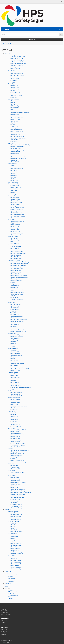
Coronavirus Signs (12, 128)
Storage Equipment (16, 520)
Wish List (3, 633)
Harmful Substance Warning (18, 491)
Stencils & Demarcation (17, 96)
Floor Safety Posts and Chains (18, 253)
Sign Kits (13, 123)
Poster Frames (15, 404)
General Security (15, 467)
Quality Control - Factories (18, 208)
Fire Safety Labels (16, 318)
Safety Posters (15, 409)
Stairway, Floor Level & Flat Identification (21, 194)
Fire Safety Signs (12, 220)
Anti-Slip (13, 374)
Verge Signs (14, 97)
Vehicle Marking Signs (16, 281)
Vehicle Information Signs (17, 301)
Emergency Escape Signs (14, 184)
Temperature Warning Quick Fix (19, 445)
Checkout (7, 585)
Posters (13, 109)
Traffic (13, 179)
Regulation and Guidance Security (19, 469)
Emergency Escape (16, 379)
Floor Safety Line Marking (17, 252)
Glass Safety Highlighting (17, 270)
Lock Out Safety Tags (16, 543)
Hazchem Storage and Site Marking (20, 277)
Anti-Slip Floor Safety (16, 247)
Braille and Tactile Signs (14, 72)
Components (15, 537)
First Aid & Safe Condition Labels (19, 320)
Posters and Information (14, 398)
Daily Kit (13, 538)
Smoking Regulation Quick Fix (18, 443)
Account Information (13, 575)
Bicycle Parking (15, 86)
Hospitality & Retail (16, 135)
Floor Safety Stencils (16, 255)
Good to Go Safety (12, 533)
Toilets (13, 82)
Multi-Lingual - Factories (17, 206)
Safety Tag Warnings (16, 499)
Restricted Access (16, 119)
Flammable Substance (17, 355)
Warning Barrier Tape (17, 569)
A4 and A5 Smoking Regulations (19, 63)
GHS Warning (15, 360)
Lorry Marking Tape (16, 562)
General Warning (15, 487)
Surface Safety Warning (17, 504)
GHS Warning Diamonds (17, 269)
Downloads (11, 582)
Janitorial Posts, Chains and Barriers (20, 306)
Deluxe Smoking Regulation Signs (19, 158)
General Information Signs (18, 289)
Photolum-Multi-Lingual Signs (18, 386)
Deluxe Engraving (15, 152)
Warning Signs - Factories (17, 209)
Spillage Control (15, 309)
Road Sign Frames (16, 530)
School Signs (14, 345)
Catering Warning (16, 479)
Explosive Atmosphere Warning (19, 482)
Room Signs (14, 343)
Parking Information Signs (17, 292)
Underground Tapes (16, 567)
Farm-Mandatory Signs (17, 213)
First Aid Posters (15, 401)
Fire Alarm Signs (15, 228)
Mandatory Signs (15, 108)
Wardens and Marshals (17, 235)
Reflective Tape (15, 566)
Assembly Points (15, 186)
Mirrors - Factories (16, 204)
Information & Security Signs (18, 216)
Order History (11, 580)
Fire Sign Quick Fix (16, 437)
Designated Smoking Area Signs (19, 474)
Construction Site (15, 167)
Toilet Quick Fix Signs (16, 447)
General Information (16, 77)
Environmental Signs (16, 304)
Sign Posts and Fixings (17, 532)
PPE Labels (14, 326)
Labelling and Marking (17, 203)
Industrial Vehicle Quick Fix (18, 440)
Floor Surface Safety (16, 259)
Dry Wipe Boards (15, 399)
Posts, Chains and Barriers (18, 111)
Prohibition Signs (15, 114)
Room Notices (15, 420)
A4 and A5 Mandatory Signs (18, 60)
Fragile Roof (14, 357)
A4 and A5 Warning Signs (17, 65)
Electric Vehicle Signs (13, 182)
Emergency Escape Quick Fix (18, 435)
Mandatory (14, 172)
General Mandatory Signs (17, 337)
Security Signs (11, 464)
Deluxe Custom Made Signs (18, 147)
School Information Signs (17, 296)
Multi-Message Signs (13, 348)
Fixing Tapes (14, 525)
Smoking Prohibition (16, 426)
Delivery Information (13, 592)
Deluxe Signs (11, 143)
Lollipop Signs (15, 452)
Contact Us (11, 599)
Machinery (14, 415)
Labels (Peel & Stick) (13, 313)
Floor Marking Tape (16, 560)
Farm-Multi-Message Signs (18, 214)
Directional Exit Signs (16, 187)
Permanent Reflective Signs (18, 454)
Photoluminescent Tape (17, 564)
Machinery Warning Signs (17, 554)
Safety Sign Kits (12, 459)
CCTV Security (15, 465)
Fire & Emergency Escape (17, 74)
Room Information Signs (17, 294)
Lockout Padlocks (16, 549)
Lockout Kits (14, 547)
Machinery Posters (16, 403)
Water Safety (14, 311)
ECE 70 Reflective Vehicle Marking (19, 265)
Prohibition (14, 175)
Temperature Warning (17, 506)
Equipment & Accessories (17, 221)
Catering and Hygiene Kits (18, 460)
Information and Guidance (18, 136)
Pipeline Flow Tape (16, 394)
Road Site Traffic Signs (17, 455)
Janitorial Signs (11, 303)
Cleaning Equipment (16, 516)
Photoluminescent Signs (14, 372)
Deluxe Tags (14, 160)
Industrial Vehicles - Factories (18, 201)
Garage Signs (15, 287)
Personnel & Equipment (17, 240)
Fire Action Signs (15, 226)
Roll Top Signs (15, 121)
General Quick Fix (16, 438)
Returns (3, 622)
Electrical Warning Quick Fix (18, 433)
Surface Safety (15, 80)
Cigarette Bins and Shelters (18, 472)
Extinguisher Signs (16, 225)
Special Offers (8, 571)
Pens (13, 528)
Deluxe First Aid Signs (16, 155)
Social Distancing (15, 141)
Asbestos (14, 350)
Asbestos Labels (15, 314)
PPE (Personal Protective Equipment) (20, 113)
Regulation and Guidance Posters (19, 406)
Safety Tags (14, 421)
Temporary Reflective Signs (18, 457)
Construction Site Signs (13, 99)
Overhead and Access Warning (19, 494)
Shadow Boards (15, 518)
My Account (7, 573)
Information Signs (16, 106)
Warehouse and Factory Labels (19, 331)
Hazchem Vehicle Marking (17, 364)
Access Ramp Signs (13, 67)
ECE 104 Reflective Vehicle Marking (20, 264)
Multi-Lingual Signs (16, 231)
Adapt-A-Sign (15, 284)
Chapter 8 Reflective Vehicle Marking (20, 262)
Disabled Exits (15, 189)
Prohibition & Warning (17, 79)
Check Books (14, 535)
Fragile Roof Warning (16, 484)
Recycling (14, 116)
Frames (13, 527)
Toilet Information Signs (17, 299)
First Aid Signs (15, 238)
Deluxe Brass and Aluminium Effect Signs (21, 145)
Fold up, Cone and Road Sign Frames (20, 450)
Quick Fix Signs (11, 428)
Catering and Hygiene (17, 352)
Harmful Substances (16, 362)
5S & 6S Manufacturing (13, 511)
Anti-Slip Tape (15, 557)
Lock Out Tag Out (12, 542)
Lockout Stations (15, 550)
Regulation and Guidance (17, 118)
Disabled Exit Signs (16, 377)
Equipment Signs (15, 223)
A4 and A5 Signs (12, 55)
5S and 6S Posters (16, 513)
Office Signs (14, 291)
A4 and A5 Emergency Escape (18, 57)
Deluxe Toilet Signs (16, 162)
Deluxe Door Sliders (16, 148)
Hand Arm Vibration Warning (18, 489)
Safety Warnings (15, 89)
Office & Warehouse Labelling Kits (19, 462)
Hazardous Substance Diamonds (19, 275)
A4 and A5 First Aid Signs (17, 58)
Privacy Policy (11, 593)
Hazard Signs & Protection (14, 260)
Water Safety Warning (17, 508)
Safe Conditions (15, 243)
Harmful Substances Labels (18, 323)
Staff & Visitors (15, 94)
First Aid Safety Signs (13, 236)
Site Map (10, 44)
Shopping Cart (8, 583)
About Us (10, 590)
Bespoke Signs (11, 70)
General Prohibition (16, 413)
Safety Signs (7, 53)
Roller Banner (15, 408)
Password (10, 577)
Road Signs (11, 448)
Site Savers (14, 125)
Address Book (11, 578)
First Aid (13, 104)
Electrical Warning (16, 354)
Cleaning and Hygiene (17, 130)
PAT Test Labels (15, 325)
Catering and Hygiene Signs (18, 335)
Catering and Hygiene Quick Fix (19, 430)
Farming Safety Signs (13, 211)
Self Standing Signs (16, 92)
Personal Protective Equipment (19, 138)
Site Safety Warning (16, 503)
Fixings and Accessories (14, 521)
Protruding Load (15, 279)
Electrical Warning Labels (17, 316)
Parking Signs (15, 416)
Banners (13, 101)
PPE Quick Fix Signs (16, 442)
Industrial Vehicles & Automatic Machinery (21, 493)
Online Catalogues (12, 597)
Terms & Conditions (13, 595)
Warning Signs (15, 126)
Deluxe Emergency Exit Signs (18, 150)
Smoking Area (11, 471)
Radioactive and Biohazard (18, 498)
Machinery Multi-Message (17, 367)
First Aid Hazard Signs (17, 267)
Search (6, 587)
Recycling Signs (15, 308)
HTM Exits (14, 192)
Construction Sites (16, 286)
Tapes (13, 389)
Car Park (13, 165)
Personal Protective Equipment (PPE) (20, 369)
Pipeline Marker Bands (17, 396)
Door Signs (14, 191)
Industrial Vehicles (16, 338)
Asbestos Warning (16, 477)
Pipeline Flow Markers (17, 393)
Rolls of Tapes (11, 555)
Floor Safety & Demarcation (15, 245)
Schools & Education (16, 140)
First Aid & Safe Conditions (18, 75)
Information (14, 170)
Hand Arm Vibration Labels (18, 321)
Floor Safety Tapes (16, 257)
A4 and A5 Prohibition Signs (18, 62)
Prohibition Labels (16, 328)
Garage (13, 359)
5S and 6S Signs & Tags (17, 515)
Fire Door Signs (15, 230)
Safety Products (8, 510)
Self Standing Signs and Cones (18, 501)
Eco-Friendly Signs (12, 164)
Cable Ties (14, 523)
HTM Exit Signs (15, 384)
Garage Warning (15, 486)
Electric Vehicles (15, 87)
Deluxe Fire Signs (15, 153)
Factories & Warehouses (14, 196)
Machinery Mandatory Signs (18, 552)
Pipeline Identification (13, 391)
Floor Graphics (15, 133)
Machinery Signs (15, 340)
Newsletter (4, 635)
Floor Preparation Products (18, 250)
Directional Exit (15, 376)
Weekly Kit (14, 540)
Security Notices (15, 298)
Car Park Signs (11, 84)
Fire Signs (14, 381)
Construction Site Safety (17, 131)
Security (13, 91)
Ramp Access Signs (16, 69)
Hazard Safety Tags (16, 274)
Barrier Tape (14, 102)
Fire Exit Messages (16, 197)
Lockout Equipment (16, 545)
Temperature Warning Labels (18, 330)
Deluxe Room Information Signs (19, 157)
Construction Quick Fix (17, 432)
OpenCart (10, 641)
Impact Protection (16, 199)
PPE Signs (14, 342)
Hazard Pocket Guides (17, 272)
